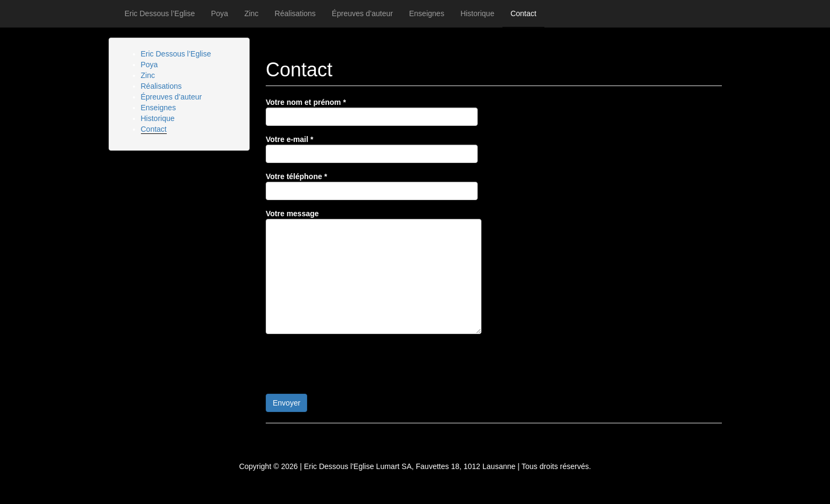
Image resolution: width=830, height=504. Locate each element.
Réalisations (295, 13)
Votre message (374, 272)
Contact (523, 13)
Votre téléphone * (372, 186)
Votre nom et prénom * (372, 112)
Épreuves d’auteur (363, 13)
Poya (219, 13)
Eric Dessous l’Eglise (160, 13)
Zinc (251, 13)
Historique (477, 13)
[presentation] (347, 363)
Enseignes (427, 13)
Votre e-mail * (372, 149)
